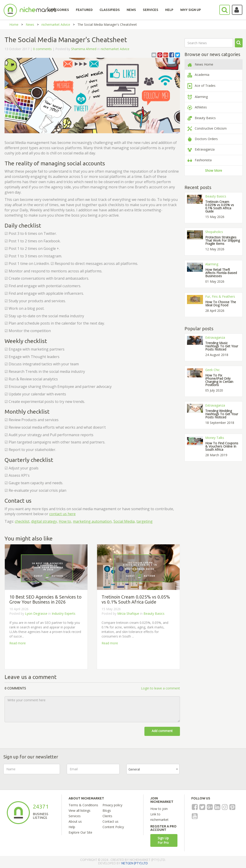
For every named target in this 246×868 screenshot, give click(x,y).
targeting (145, 521)
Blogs (107, 810)
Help (72, 827)
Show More (214, 170)
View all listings (79, 810)
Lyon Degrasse (36, 613)
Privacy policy (112, 805)
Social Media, (124, 521)
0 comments (42, 49)
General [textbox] (134, 769)
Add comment (162, 731)
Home (14, 24)
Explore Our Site (80, 832)
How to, (65, 521)
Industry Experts (64, 613)
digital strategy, (45, 521)
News (30, 24)
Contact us (110, 821)
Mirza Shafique (128, 613)
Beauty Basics (154, 613)
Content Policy (113, 827)
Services (75, 816)
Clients (107, 816)
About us (75, 821)
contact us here (62, 514)
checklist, (23, 521)
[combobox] (153, 769)
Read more (18, 643)
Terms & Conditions (83, 805)
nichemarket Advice (56, 24)
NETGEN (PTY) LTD (135, 863)
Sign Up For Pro (163, 840)
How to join (159, 809)
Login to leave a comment (160, 688)
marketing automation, (93, 521)
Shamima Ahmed (84, 49)
